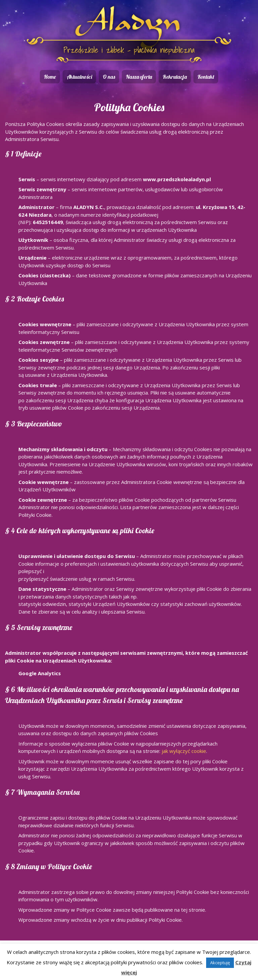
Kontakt (206, 77)
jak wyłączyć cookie (184, 751)
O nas (109, 77)
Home (50, 77)
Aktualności (79, 77)
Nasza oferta (139, 77)
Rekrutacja (175, 77)
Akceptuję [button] (220, 963)
